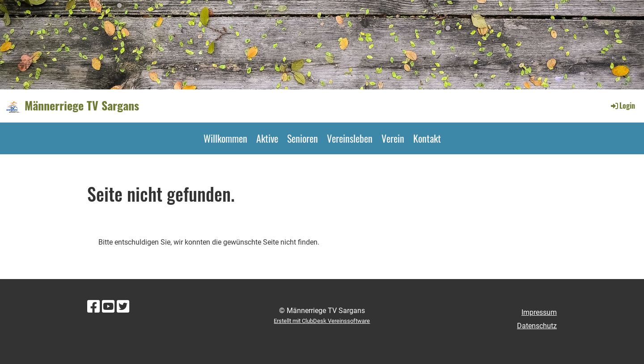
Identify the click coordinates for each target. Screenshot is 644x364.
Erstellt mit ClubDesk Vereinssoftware (322, 321)
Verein (393, 138)
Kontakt (427, 138)
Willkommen (225, 138)
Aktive (267, 138)
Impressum (539, 312)
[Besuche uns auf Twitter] (123, 307)
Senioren (303, 138)
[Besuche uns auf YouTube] (108, 307)
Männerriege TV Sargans (82, 106)
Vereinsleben (350, 138)
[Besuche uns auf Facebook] (93, 307)
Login (622, 106)
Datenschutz (537, 326)
